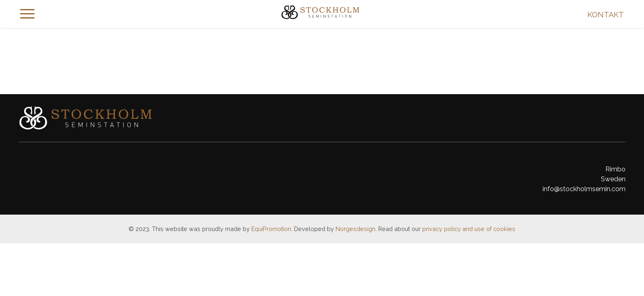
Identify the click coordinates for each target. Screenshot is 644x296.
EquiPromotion (271, 229)
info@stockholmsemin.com (584, 189)
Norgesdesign (355, 229)
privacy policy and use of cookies (469, 229)
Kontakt (606, 15)
